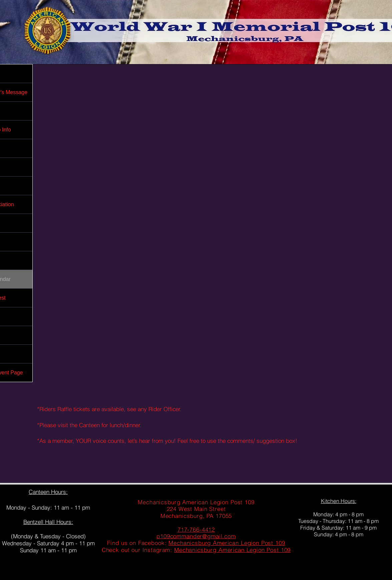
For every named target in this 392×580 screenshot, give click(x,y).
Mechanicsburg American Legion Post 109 (227, 543)
